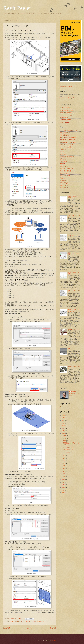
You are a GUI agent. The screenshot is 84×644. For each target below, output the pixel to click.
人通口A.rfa (63, 178)
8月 (64, 458)
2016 (63, 485)
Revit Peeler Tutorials (66, 108)
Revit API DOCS (64, 122)
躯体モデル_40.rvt (65, 176)
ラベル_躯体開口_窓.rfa (66, 171)
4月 (64, 469)
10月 (65, 441)
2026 (63, 415)
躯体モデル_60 (64, 159)
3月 (64, 471)
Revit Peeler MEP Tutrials (67, 110)
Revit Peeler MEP (65, 117)
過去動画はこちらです (66, 86)
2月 (64, 474)
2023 (63, 423)
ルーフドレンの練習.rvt (66, 147)
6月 (64, 463)
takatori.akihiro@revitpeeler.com (69, 98)
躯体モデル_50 (64, 166)
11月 (65, 438)
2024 (63, 421)
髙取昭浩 (74, 391)
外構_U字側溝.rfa (65, 135)
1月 (64, 476)
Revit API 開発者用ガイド (67, 120)
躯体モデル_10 (64, 183)
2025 (63, 418)
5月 (64, 466)
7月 (64, 461)
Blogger (54, 640)
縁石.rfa (62, 152)
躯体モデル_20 (64, 185)
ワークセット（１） (73, 235)
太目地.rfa (63, 164)
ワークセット (32, 621)
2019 (63, 433)
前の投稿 (53, 628)
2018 (63, 480)
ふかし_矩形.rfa (64, 173)
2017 (63, 482)
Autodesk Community (66, 113)
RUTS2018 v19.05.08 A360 (67, 140)
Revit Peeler (17, 8)
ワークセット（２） (68, 450)
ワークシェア (24, 621)
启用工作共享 (41, 621)
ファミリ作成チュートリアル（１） (74, 197)
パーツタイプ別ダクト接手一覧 (69, 130)
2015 (63, 487)
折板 (69, 349)
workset (12, 621)
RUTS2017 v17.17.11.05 (67, 145)
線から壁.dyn (64, 154)
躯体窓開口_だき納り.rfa (67, 168)
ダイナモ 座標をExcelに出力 (68, 157)
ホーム (30, 628)
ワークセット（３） (68, 447)
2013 (63, 493)
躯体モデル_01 (64, 180)
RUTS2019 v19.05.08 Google (68, 138)
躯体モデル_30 (64, 188)
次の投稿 (7, 628)
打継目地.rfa (63, 161)
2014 (63, 490)
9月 (64, 456)
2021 (63, 428)
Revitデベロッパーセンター (67, 115)
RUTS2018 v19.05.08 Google (68, 142)
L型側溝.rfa (63, 149)
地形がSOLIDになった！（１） (73, 254)
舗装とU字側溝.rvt (65, 133)
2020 (63, 431)
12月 (65, 436)
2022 (63, 426)
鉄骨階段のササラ (73, 329)
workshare (17, 621)
